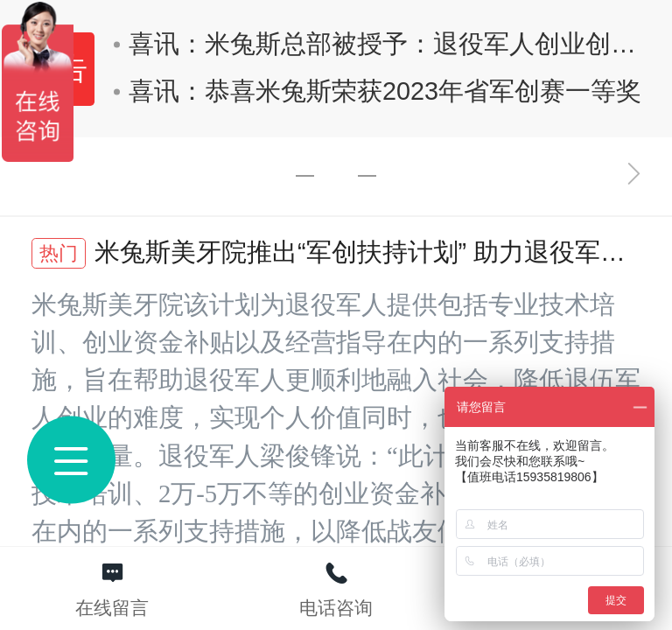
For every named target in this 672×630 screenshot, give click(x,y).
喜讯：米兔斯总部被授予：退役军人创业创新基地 (384, 44)
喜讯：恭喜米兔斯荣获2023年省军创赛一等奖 (378, 91)
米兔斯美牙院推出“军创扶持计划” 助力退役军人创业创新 (329, 254)
